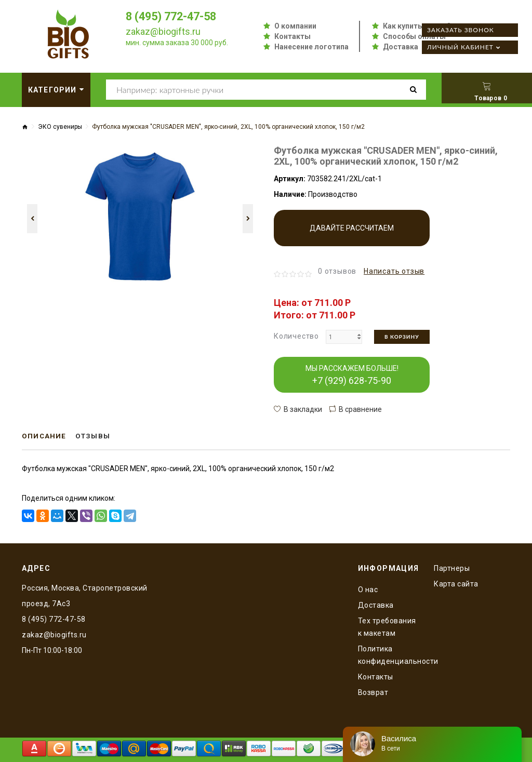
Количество (296, 336)
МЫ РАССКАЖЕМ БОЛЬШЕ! (352, 375)
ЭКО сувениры (60, 127)
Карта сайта (456, 583)
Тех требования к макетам (387, 626)
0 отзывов (337, 271)
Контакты (292, 36)
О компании (295, 26)
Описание (45, 436)
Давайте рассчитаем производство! (352, 235)
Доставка (401, 47)
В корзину (402, 337)
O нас (368, 589)
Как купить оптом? (417, 26)
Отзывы (95, 436)
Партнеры (452, 568)
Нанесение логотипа (311, 47)
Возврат (373, 692)
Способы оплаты (414, 36)
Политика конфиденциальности (388, 654)
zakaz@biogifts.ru (163, 31)
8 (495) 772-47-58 (174, 16)
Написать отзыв (394, 271)
